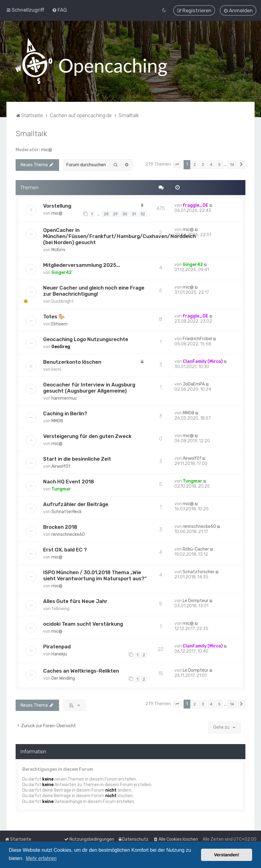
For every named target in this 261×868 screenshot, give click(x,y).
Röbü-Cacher (196, 549)
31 (134, 214)
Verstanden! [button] (227, 855)
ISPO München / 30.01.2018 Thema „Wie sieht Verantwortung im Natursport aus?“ (95, 575)
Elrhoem (60, 324)
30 (125, 214)
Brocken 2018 (60, 527)
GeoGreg (61, 346)
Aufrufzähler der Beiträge (76, 504)
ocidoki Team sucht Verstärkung (83, 624)
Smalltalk (31, 133)
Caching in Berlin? (65, 413)
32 (143, 214)
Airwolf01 (61, 466)
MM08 (57, 421)
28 (106, 214)
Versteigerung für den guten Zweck (87, 436)
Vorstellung (57, 205)
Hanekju (59, 654)
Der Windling (63, 678)
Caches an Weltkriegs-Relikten (81, 670)
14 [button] (232, 164)
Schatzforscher (199, 572)
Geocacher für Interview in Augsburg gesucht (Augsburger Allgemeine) (89, 387)
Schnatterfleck (67, 511)
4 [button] (211, 164)
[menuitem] (59, 10)
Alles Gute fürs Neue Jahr (75, 601)
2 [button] (195, 164)
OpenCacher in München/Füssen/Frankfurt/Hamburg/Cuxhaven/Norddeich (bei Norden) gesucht (119, 236)
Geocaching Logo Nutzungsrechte (86, 339)
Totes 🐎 (54, 316)
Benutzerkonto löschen (72, 362)
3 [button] (203, 164)
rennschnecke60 (68, 534)
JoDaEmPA (194, 384)
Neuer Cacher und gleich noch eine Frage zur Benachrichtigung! (94, 290)
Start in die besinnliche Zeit (77, 459)
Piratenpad (57, 646)
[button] (177, 164)
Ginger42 (62, 272)
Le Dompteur (196, 600)
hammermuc (64, 398)
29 (116, 214)
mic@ (47, 150)
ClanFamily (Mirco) (203, 361)
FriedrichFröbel (197, 338)
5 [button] (219, 164)
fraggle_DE (196, 205)
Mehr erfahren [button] (41, 858)
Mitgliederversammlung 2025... (82, 265)
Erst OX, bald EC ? (65, 549)
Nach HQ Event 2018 (69, 481)
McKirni (58, 250)
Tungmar (61, 489)
